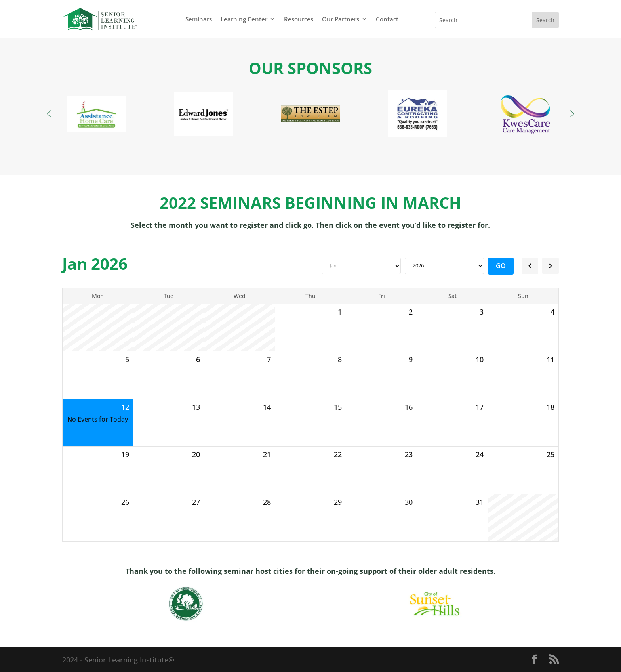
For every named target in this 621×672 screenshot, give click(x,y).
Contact (387, 19)
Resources (299, 19)
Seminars (199, 19)
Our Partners (341, 19)
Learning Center (244, 19)
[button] (572, 114)
